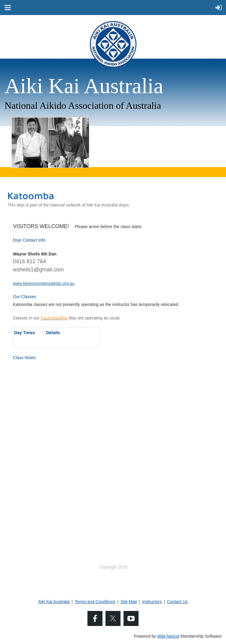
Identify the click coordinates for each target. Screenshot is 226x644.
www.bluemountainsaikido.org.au (44, 283)
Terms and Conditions (95, 602)
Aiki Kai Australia (54, 602)
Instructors (152, 602)
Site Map (129, 602)
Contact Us (177, 602)
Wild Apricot (168, 636)
